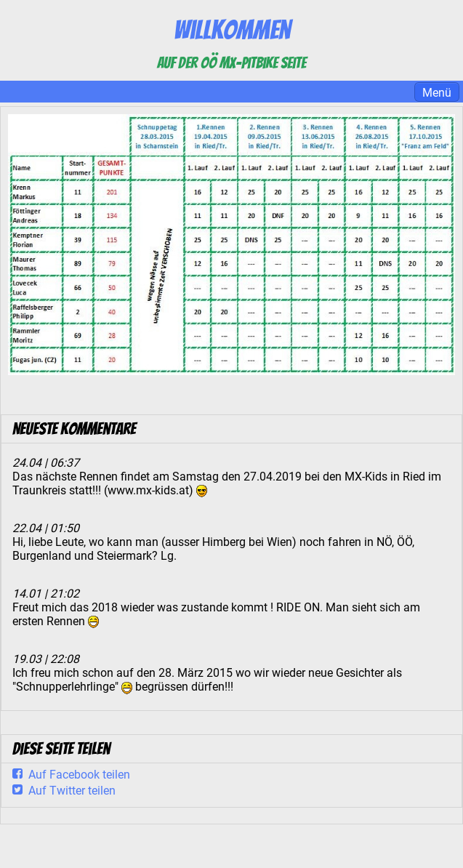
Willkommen (232, 30)
